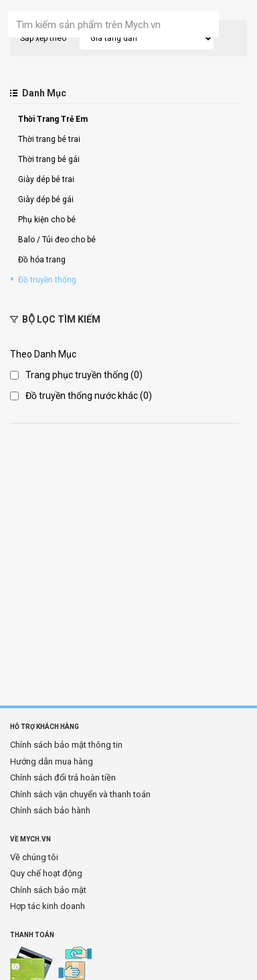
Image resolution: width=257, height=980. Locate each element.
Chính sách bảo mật (48, 890)
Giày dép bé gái (46, 199)
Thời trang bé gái (49, 159)
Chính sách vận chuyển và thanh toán (80, 794)
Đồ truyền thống (47, 280)
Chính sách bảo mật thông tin (66, 745)
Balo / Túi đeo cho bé (57, 240)
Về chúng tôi (34, 857)
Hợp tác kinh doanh (48, 906)
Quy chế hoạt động (46, 873)
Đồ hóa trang (42, 260)
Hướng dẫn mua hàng (52, 761)
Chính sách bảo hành (50, 810)
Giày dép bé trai (46, 179)
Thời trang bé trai (49, 139)
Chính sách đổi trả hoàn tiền (63, 778)
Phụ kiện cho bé (47, 220)
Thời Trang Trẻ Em (53, 119)
